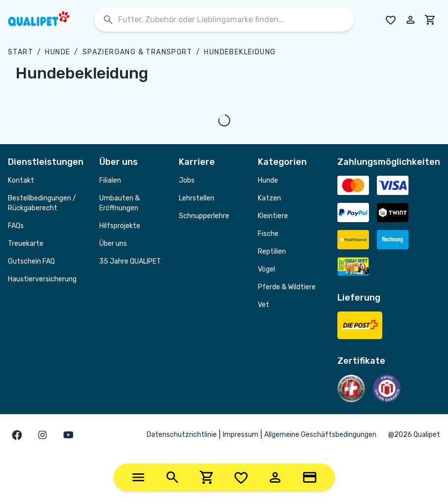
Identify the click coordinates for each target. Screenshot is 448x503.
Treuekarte (26, 244)
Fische (268, 234)
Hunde (58, 52)
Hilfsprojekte (120, 226)
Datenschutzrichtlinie (182, 435)
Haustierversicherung (42, 279)
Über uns (113, 244)
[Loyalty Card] (310, 477)
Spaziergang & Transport (137, 52)
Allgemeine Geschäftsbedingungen (320, 435)
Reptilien (272, 251)
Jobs (187, 180)
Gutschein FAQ (31, 261)
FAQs (16, 226)
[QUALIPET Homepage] (47, 20)
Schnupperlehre (204, 216)
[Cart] (207, 477)
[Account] (275, 477)
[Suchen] (108, 20)
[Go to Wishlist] (391, 20)
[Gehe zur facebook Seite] (17, 435)
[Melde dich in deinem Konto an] (410, 20)
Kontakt (21, 180)
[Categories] (138, 477)
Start (20, 52)
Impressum (241, 435)
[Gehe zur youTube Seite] (68, 435)
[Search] (172, 477)
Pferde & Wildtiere (287, 287)
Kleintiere (273, 216)
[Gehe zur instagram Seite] (42, 435)
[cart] (430, 20)
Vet (264, 305)
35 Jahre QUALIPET (130, 261)
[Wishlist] (241, 477)
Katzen (269, 198)
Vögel (266, 269)
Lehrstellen (197, 198)
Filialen (110, 180)
